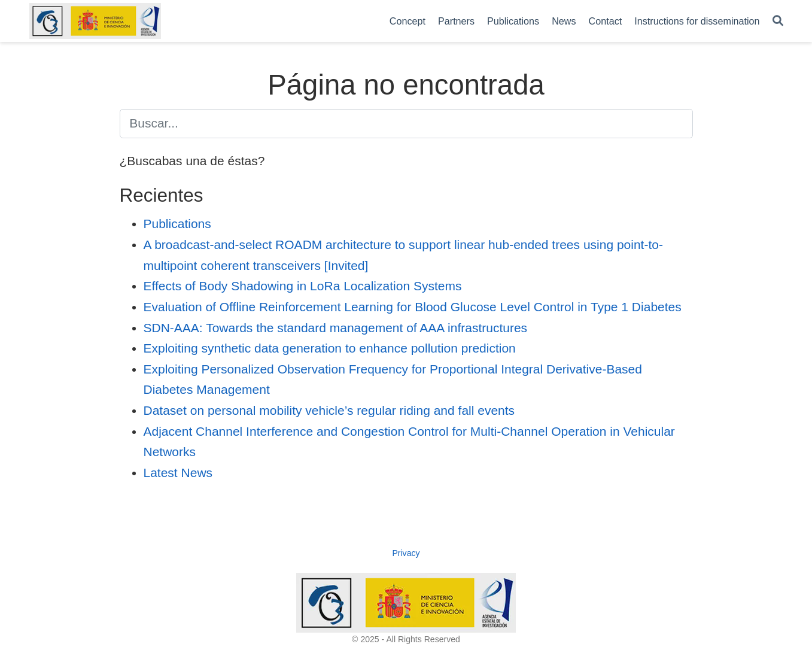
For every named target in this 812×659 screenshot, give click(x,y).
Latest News (178, 473)
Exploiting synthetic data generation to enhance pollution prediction (330, 348)
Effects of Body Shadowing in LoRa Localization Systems (303, 286)
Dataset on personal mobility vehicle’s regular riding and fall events (329, 410)
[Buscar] (778, 21)
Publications (177, 224)
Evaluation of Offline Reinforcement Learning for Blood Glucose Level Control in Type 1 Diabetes (413, 307)
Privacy (406, 553)
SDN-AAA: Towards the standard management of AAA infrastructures (336, 328)
